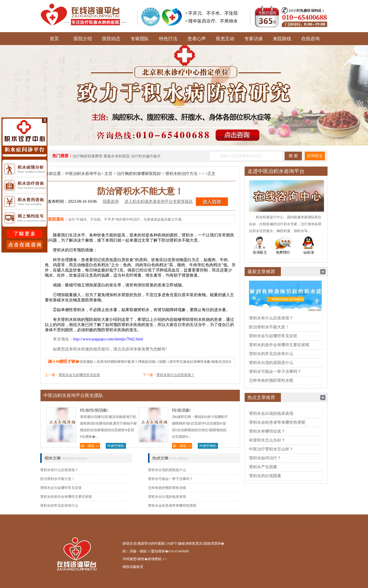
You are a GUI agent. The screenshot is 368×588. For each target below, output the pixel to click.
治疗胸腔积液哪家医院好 (139, 174)
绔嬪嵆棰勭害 (116, 446)
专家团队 (140, 39)
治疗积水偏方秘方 (146, 156)
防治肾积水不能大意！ (57, 479)
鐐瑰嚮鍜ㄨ (157, 559)
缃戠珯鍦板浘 (133, 567)
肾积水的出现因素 (265, 476)
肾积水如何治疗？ (265, 458)
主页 (108, 174)
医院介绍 (83, 39)
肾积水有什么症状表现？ (175, 375)
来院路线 (282, 39)
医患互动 (225, 39)
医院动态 (111, 39)
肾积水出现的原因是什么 (167, 470)
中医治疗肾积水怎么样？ (271, 449)
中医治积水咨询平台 (83, 174)
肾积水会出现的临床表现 (167, 497)
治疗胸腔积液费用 (87, 156)
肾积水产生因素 (263, 467)
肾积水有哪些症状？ (267, 431)
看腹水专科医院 (117, 156)
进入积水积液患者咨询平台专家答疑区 (159, 202)
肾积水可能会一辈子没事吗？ (170, 479)
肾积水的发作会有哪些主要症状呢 (66, 497)
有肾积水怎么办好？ (267, 440)
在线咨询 (310, 39)
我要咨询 (111, 202)
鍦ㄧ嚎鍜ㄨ (90, 446)
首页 (54, 39)
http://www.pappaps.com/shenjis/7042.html (108, 339)
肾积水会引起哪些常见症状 (79, 375)
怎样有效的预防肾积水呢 (167, 488)
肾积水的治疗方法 (181, 174)
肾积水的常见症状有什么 (59, 506)
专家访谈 (254, 39)
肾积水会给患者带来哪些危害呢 (172, 506)
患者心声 (197, 39)
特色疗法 (168, 39)
